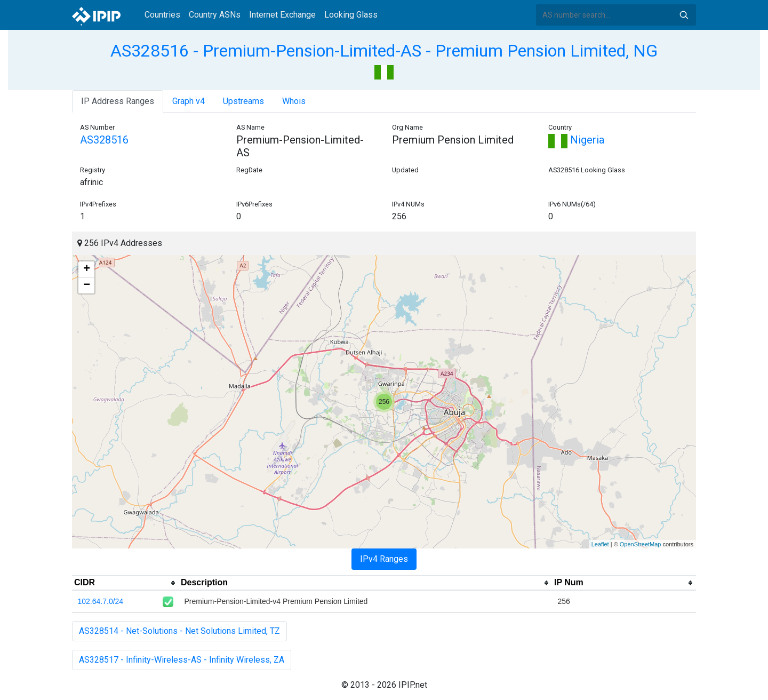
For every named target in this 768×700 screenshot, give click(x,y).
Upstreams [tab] (243, 101)
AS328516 (104, 140)
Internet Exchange (282, 15)
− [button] (87, 285)
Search (684, 15)
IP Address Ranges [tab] (118, 101)
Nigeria (576, 140)
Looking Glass (351, 15)
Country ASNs (215, 15)
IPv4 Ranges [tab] (384, 559)
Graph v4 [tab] (189, 101)
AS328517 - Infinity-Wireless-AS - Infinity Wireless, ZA (182, 660)
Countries (162, 15)
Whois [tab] (294, 101)
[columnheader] (125, 583)
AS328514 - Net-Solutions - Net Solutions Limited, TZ (179, 631)
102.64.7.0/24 (101, 601)
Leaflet (600, 544)
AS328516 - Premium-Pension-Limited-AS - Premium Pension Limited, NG (384, 51)
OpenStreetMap (641, 544)
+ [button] (87, 269)
